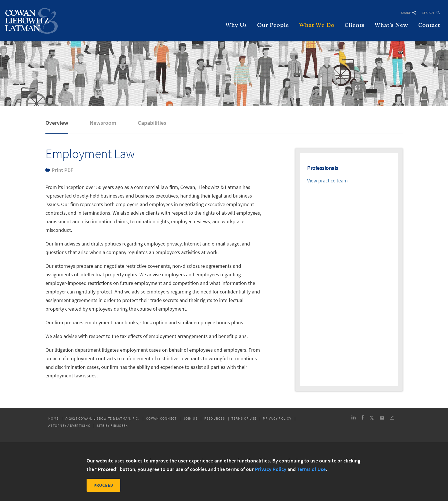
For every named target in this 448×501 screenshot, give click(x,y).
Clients (354, 25)
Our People (273, 25)
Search (428, 12)
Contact (429, 25)
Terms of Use (244, 418)
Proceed (103, 485)
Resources (215, 418)
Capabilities (152, 123)
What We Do (317, 25)
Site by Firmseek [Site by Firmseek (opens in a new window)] (112, 426)
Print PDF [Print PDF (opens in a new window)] (62, 170)
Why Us (236, 25)
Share (408, 13)
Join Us (191, 418)
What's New (391, 25)
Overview (57, 123)
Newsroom (103, 123)
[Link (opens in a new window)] (354, 418)
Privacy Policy (277, 418)
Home (53, 418)
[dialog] (224, 472)
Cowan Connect (161, 418)
